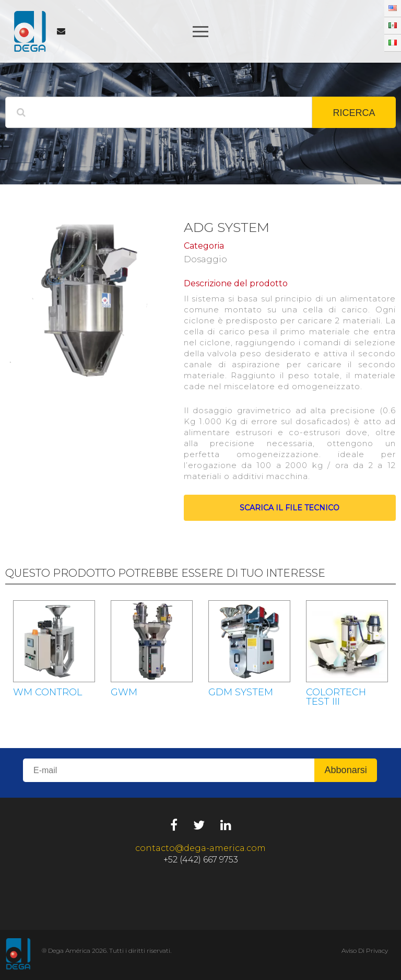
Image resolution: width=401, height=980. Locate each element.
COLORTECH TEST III (336, 697)
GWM (124, 692)
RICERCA (354, 113)
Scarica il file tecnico (290, 508)
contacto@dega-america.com (200, 848)
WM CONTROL (48, 692)
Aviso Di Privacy (365, 950)
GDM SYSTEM (241, 692)
